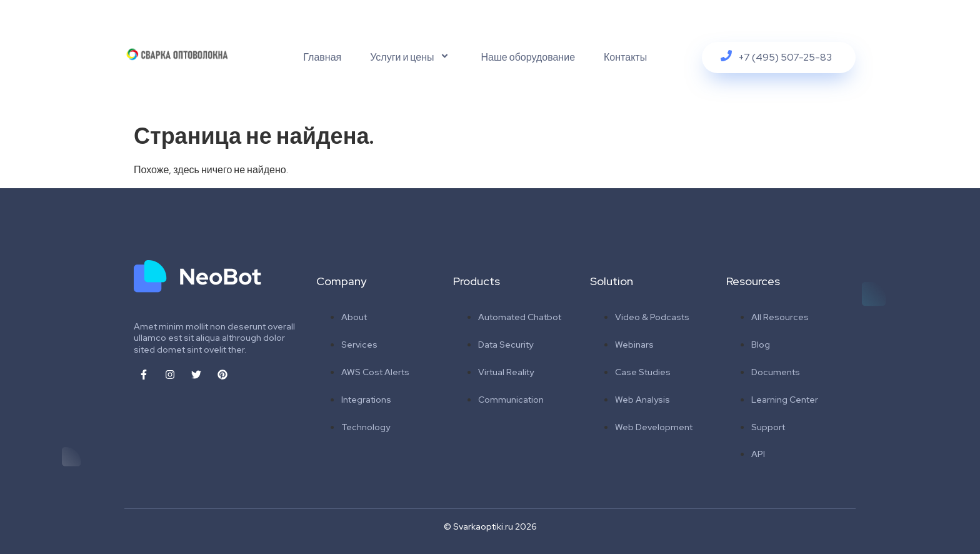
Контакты (625, 57)
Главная (322, 57)
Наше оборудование (528, 57)
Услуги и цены (411, 58)
